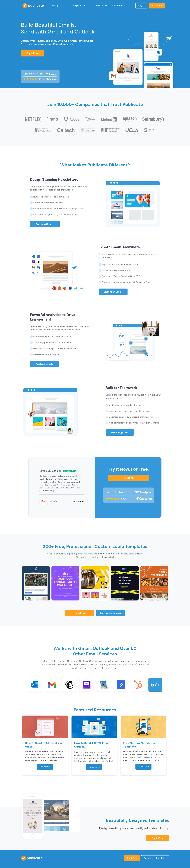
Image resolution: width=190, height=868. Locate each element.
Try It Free (33, 53)
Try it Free (129, 478)
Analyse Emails (44, 364)
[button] (79, 6)
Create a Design (45, 224)
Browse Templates (111, 613)
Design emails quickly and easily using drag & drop (134, 828)
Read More (45, 767)
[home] (33, 6)
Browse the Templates (155, 858)
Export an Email (113, 292)
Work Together (120, 432)
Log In (141, 5)
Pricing (55, 5)
